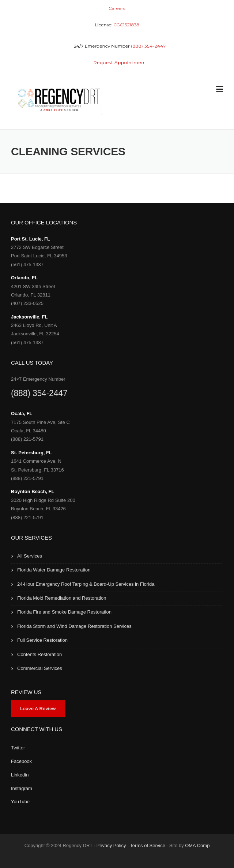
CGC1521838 (126, 25)
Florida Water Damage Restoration (54, 570)
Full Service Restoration (42, 640)
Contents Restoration (39, 654)
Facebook (21, 761)
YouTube (20, 802)
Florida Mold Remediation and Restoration (62, 598)
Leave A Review (38, 709)
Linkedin (20, 775)
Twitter (18, 748)
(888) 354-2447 (39, 393)
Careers (117, 8)
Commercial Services (40, 668)
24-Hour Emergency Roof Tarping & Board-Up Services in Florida (86, 584)
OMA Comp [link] (197, 845)
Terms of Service (148, 845)
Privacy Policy (111, 845)
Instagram (22, 788)
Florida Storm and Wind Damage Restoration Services (74, 626)
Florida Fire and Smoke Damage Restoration (64, 612)
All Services (30, 556)
